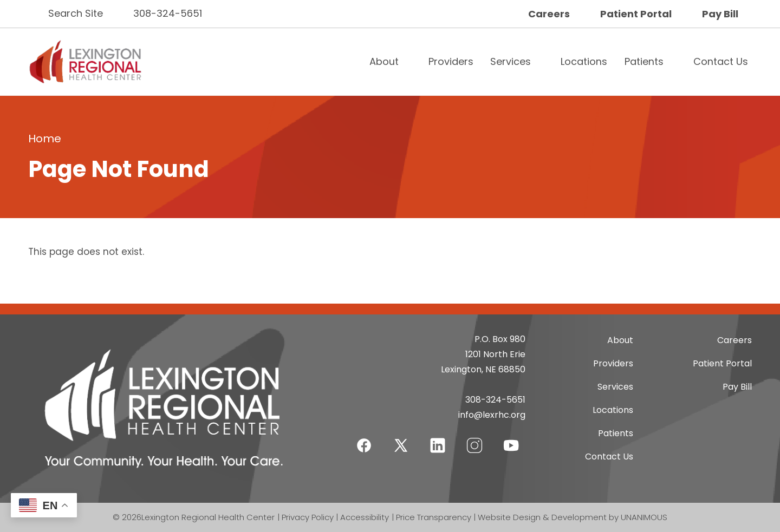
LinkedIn (438, 439)
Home (45, 139)
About (384, 61)
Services (511, 61)
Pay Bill (720, 14)
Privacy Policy (308, 517)
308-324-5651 (168, 13)
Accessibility (365, 517)
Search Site (76, 13)
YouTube (511, 439)
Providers (451, 61)
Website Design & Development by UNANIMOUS (573, 517)
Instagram (474, 439)
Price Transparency (434, 517)
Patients (644, 61)
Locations (584, 61)
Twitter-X (401, 445)
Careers (549, 14)
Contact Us (721, 61)
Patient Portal (636, 14)
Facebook (364, 439)
